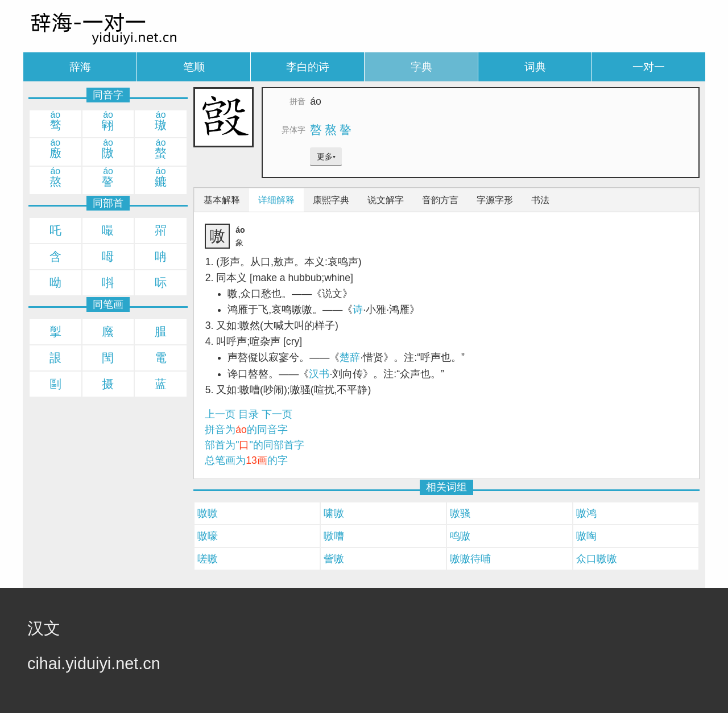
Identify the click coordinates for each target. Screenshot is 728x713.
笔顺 (194, 67)
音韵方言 (440, 200)
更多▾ (326, 156)
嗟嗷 (208, 559)
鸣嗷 (460, 536)
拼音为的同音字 (246, 430)
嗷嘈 (334, 536)
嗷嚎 (208, 536)
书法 (540, 200)
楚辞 (350, 357)
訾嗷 (334, 559)
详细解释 (276, 200)
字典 (421, 67)
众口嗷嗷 (597, 559)
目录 (249, 414)
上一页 (220, 414)
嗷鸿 (586, 513)
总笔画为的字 (246, 460)
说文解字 (386, 200)
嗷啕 (586, 536)
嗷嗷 (208, 513)
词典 (535, 67)
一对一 (649, 67)
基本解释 (222, 200)
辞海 (80, 67)
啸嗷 (334, 513)
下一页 (277, 414)
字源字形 (495, 200)
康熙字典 (331, 200)
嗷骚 (460, 513)
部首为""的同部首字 (255, 445)
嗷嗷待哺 (470, 559)
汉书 (319, 374)
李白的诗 (308, 67)
